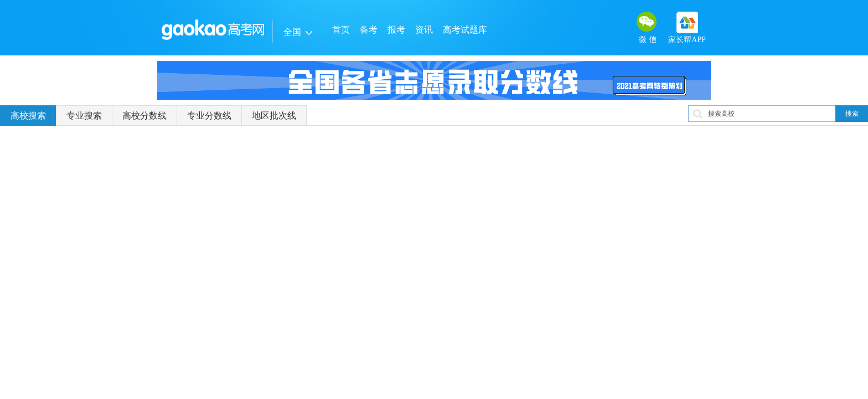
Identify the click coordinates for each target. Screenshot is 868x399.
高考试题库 (465, 30)
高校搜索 (28, 116)
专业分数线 (209, 116)
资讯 (424, 30)
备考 (369, 30)
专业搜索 (84, 116)
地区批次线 (274, 116)
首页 (341, 30)
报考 (396, 30)
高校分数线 (144, 116)
